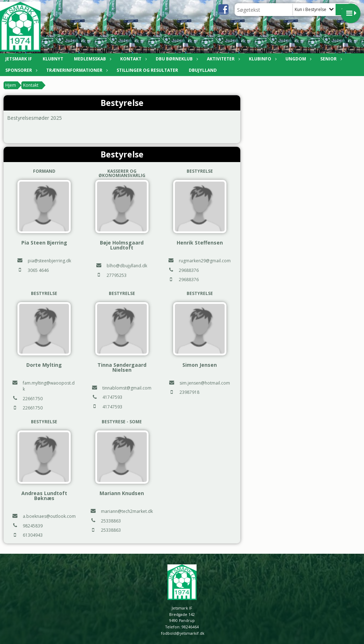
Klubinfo (262, 59)
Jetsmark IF (19, 59)
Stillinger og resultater (147, 70)
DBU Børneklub (176, 59)
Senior (330, 59)
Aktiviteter (223, 59)
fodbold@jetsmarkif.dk (183, 633)
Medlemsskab (92, 59)
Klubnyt (53, 59)
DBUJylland (203, 70)
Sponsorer (20, 70)
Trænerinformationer (76, 70)
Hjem (11, 85)
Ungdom (298, 59)
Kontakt (133, 59)
